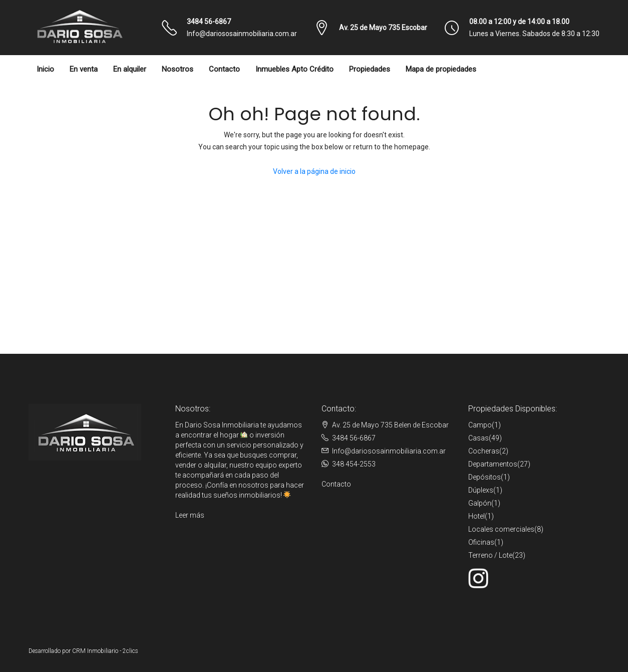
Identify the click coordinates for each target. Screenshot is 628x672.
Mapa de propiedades (441, 69)
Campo (480, 425)
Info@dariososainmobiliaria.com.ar (242, 34)
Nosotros (178, 69)
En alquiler (130, 69)
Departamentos (493, 464)
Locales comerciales (501, 529)
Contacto (224, 69)
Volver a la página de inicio (314, 171)
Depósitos (485, 477)
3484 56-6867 (209, 22)
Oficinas (481, 542)
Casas (479, 438)
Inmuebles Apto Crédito (294, 69)
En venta (84, 69)
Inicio (45, 69)
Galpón (480, 503)
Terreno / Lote (490, 555)
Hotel (477, 516)
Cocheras (484, 451)
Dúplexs (481, 490)
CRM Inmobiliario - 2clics (105, 651)
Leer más (190, 515)
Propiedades (370, 69)
